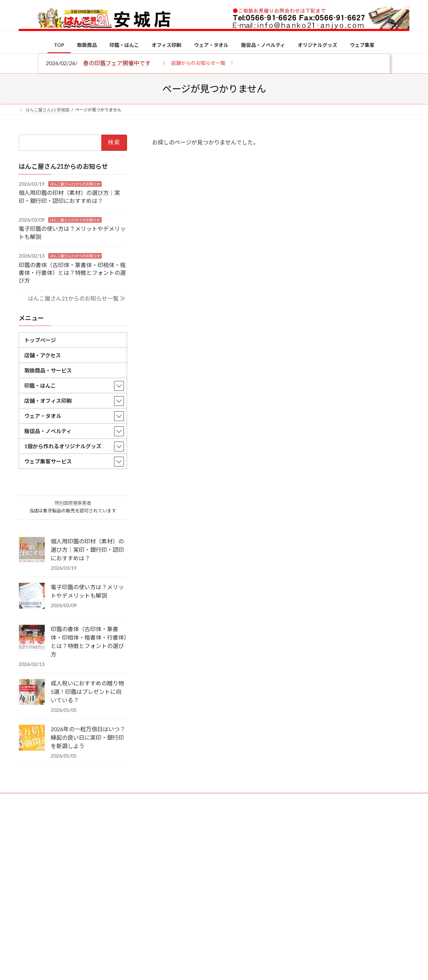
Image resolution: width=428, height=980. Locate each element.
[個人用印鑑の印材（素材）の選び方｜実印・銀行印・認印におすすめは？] (32, 550)
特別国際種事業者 (73, 503)
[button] (198, 63)
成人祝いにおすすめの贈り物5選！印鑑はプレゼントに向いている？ (87, 692)
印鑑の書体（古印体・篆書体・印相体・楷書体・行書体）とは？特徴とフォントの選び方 (72, 272)
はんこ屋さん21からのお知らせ (75, 184)
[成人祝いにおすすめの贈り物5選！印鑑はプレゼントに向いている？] (32, 692)
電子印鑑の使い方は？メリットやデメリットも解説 (87, 591)
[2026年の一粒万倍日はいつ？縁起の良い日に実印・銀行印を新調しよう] (32, 738)
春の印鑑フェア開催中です (117, 63)
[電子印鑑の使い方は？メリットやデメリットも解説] (32, 596)
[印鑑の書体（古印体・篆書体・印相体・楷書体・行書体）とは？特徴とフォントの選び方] (32, 638)
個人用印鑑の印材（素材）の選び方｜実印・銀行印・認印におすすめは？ (87, 550)
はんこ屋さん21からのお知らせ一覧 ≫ (77, 298)
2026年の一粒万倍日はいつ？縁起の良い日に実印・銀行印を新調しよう (88, 737)
